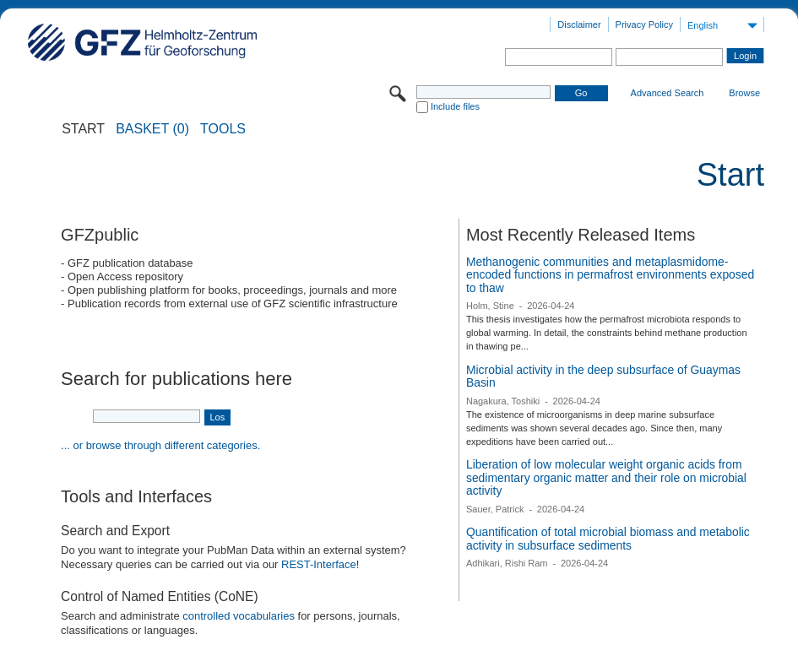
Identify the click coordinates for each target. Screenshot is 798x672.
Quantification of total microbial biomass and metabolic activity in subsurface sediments (608, 539)
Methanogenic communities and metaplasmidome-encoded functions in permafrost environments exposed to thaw (610, 275)
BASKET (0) (152, 129)
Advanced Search (668, 93)
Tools (223, 129)
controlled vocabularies (239, 616)
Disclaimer (579, 24)
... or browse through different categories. (160, 445)
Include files (455, 106)
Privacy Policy (644, 24)
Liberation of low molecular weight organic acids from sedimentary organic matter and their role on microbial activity (606, 477)
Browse (744, 93)
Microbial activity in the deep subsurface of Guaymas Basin (603, 377)
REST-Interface (319, 564)
